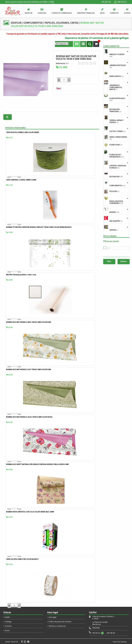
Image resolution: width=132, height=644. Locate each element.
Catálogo (8, 621)
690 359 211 (120, 2)
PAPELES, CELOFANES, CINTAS (62, 23)
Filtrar (109, 261)
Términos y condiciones (57, 625)
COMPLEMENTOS (33, 23)
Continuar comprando (88, 117)
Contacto (8, 625)
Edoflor (7, 616)
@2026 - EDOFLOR (12, 641)
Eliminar (123, 261)
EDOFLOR (16, 23)
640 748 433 (111, 632)
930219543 (96, 627)
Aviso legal (52, 616)
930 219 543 (106, 2)
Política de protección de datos (60, 621)
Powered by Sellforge (120, 641)
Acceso (7, 630)
